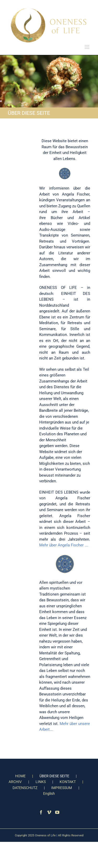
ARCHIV (15, 782)
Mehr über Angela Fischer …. (64, 545)
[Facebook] (41, 812)
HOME (20, 776)
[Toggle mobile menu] (87, 47)
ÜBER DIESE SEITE (54, 776)
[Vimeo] (49, 812)
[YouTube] (57, 812)
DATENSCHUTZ (25, 788)
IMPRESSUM (62, 788)
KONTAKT (68, 782)
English (49, 793)
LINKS (41, 782)
